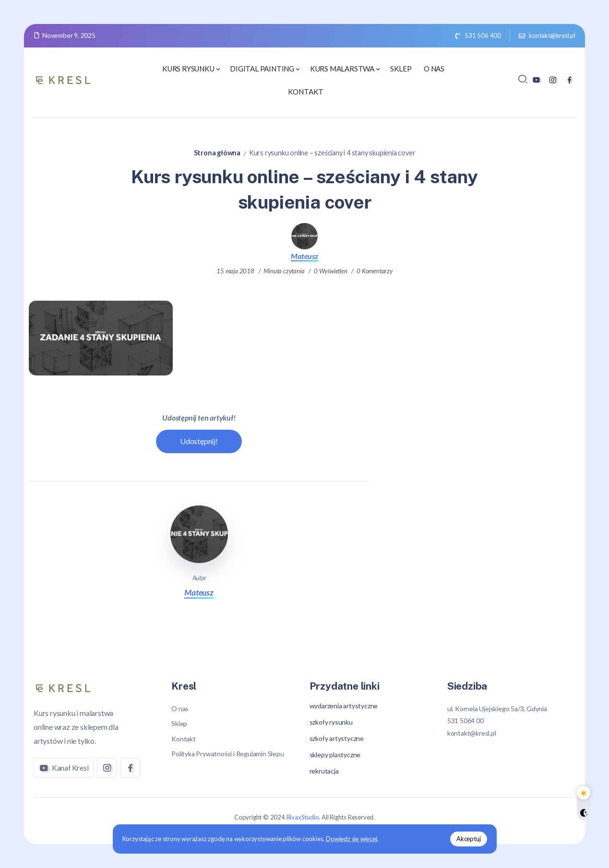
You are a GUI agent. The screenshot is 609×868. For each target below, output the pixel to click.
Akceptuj (468, 839)
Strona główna (217, 153)
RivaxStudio (303, 817)
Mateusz (304, 256)
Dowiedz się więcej (351, 839)
